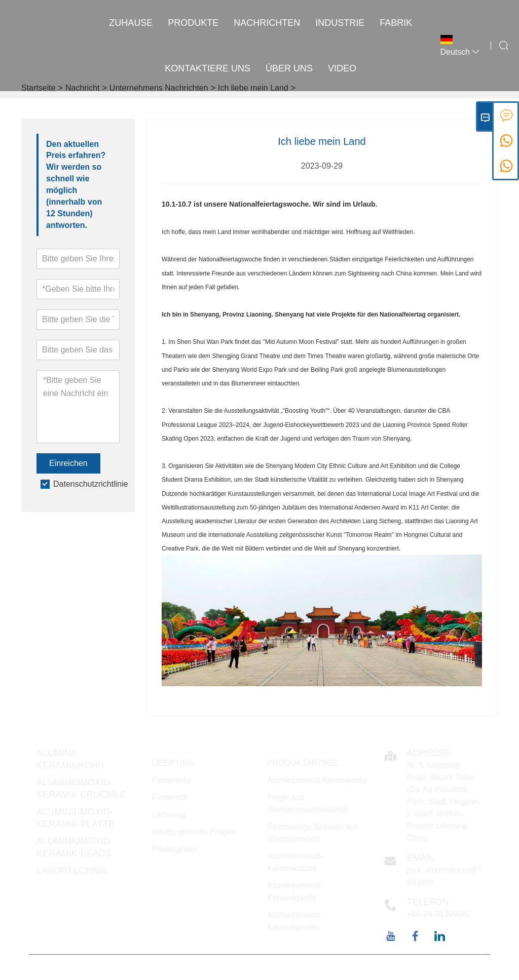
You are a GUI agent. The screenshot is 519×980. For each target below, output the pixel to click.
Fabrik (396, 23)
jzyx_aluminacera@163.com (445, 876)
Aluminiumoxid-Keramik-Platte (76, 818)
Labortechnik (72, 871)
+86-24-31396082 (439, 914)
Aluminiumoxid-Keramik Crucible (81, 789)
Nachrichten (267, 23)
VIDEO (342, 68)
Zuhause (131, 23)
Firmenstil (170, 797)
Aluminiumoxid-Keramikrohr (317, 780)
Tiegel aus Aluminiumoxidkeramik (308, 803)
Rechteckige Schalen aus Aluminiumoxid (313, 833)
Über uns (289, 68)
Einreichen (68, 463)
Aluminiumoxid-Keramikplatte (295, 892)
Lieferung (169, 815)
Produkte (193, 23)
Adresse (429, 753)
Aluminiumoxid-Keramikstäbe (295, 862)
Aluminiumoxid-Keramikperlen (295, 921)
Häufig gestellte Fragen (194, 832)
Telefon (428, 902)
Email (421, 858)
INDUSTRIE (340, 23)
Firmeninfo (171, 780)
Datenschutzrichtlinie (91, 484)
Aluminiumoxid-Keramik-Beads (75, 847)
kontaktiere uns (208, 68)
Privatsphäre (175, 849)
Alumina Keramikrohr (70, 759)
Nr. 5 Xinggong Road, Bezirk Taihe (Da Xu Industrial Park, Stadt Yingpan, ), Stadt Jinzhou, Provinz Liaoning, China (444, 801)
